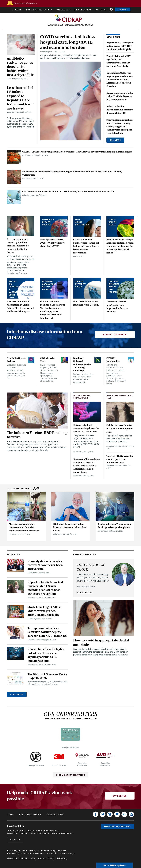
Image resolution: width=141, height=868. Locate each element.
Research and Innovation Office (21, 858)
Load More (17, 695)
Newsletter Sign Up (115, 335)
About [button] (100, 10)
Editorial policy (30, 815)
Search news (55, 815)
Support (123, 10)
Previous (34, 489)
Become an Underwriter (70, 775)
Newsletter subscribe (117, 827)
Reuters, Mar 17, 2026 (86, 586)
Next (38, 489)
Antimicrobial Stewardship (82, 397)
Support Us (120, 796)
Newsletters (83, 10)
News (18, 10)
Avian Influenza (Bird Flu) (119, 397)
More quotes (85, 592)
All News (115, 140)
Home (10, 815)
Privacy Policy (61, 858)
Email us (15, 840)
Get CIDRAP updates (115, 865)
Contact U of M (45, 858)
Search (111, 10)
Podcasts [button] (62, 10)
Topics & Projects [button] (38, 10)
